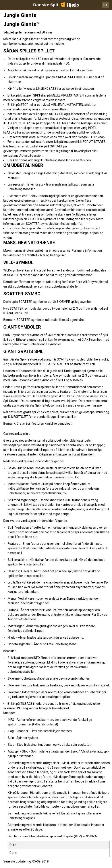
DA (105, 5)
